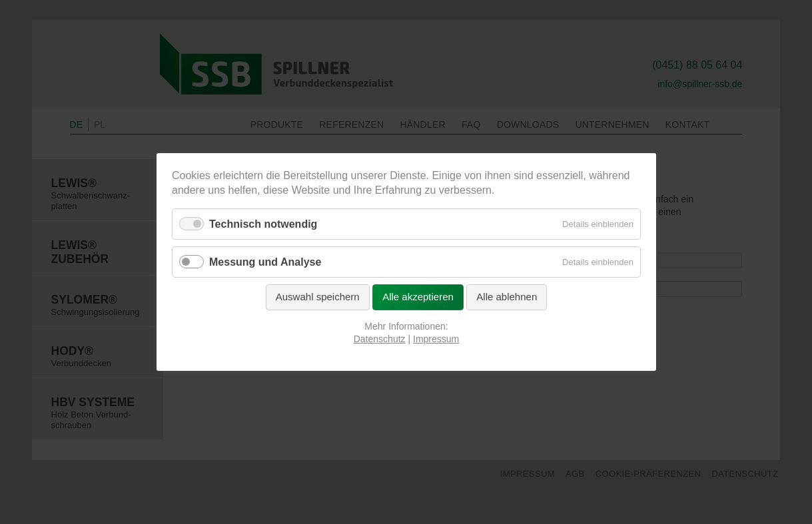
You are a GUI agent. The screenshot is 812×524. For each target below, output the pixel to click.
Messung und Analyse (265, 262)
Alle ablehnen (507, 297)
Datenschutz (379, 339)
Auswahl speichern (317, 297)
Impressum (436, 339)
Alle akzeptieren (418, 297)
